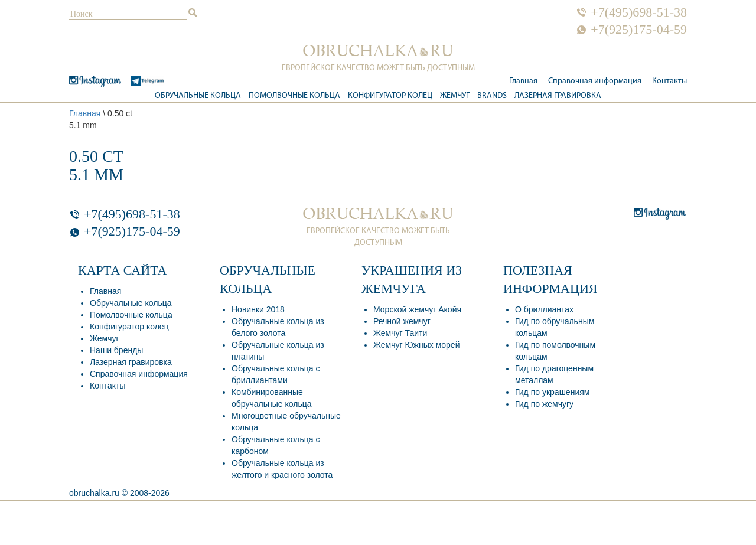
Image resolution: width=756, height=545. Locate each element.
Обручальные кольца (198, 96)
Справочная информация (595, 81)
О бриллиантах (544, 309)
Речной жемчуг (402, 321)
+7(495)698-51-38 (639, 12)
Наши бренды (116, 350)
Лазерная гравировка (558, 96)
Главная (523, 81)
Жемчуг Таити (400, 333)
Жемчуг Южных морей (416, 345)
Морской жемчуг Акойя (417, 309)
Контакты (669, 81)
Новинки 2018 (258, 309)
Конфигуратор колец (390, 96)
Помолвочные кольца (294, 96)
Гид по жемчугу (544, 404)
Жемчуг (455, 96)
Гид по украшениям (552, 392)
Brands (492, 96)
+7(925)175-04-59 (639, 30)
